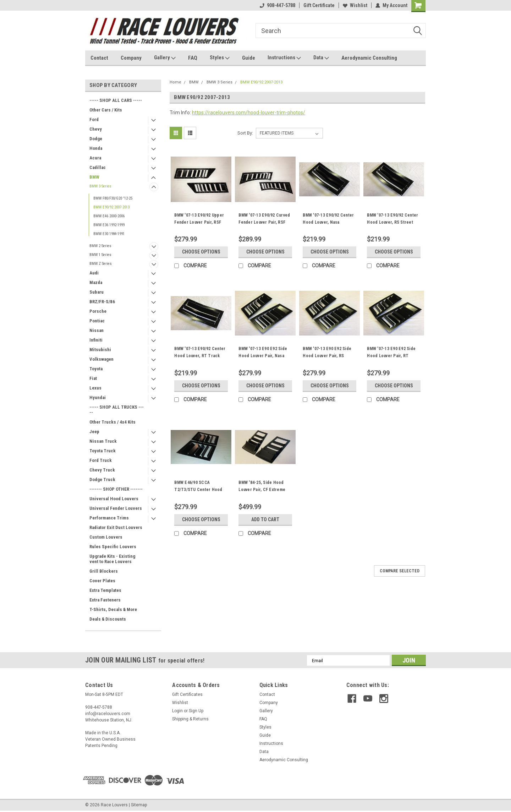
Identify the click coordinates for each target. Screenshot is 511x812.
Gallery (165, 58)
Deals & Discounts (108, 619)
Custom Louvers (106, 537)
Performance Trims (109, 518)
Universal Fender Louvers (116, 508)
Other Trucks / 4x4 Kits (112, 422)
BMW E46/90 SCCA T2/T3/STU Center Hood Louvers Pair (198, 490)
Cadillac (98, 167)
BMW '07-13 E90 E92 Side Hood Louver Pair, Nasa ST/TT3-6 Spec (263, 356)
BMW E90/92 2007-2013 (111, 207)
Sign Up (196, 711)
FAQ (193, 58)
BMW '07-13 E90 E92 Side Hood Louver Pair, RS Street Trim (327, 356)
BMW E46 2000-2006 (109, 216)
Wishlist (355, 5)
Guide (249, 58)
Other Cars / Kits (106, 110)
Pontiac (97, 321)
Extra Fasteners (105, 600)
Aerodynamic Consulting (369, 58)
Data (321, 58)
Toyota (96, 369)
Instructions (284, 58)
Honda (96, 148)
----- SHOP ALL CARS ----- (116, 100)
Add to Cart (265, 519)
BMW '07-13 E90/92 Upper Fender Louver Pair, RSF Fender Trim (199, 222)
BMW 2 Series (100, 246)
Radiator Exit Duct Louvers (116, 527)
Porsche (98, 311)
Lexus (95, 388)
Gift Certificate (319, 5)
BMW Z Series (101, 264)
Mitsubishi (100, 350)
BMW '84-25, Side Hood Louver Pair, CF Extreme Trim (262, 490)
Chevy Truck (102, 470)
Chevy (96, 129)
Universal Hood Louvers (114, 499)
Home (175, 82)
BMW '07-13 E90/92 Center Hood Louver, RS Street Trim (392, 222)
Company (131, 58)
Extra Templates (105, 590)
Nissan (97, 330)
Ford (94, 119)
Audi (94, 273)
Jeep (94, 432)
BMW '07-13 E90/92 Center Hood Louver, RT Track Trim (200, 356)
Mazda (96, 282)
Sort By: (245, 133)
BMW (94, 177)
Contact (99, 58)
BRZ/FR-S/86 (102, 302)
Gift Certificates (187, 694)
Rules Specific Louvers (113, 547)
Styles (220, 58)
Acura (95, 158)
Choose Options (201, 252)
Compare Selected (400, 571)
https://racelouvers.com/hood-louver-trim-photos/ (249, 113)
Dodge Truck (102, 479)
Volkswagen (101, 359)
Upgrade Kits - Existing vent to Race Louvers (112, 559)
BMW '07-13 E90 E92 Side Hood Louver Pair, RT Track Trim (391, 356)
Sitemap (139, 805)
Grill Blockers (104, 571)
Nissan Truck (103, 441)
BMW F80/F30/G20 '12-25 (113, 198)
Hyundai (98, 397)
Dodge (96, 139)
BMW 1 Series (100, 255)
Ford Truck (101, 460)
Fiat (93, 378)
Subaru (97, 292)
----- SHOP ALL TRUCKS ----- (117, 410)
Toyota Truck (103, 451)
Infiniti (96, 340)
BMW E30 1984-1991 (109, 234)
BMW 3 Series (100, 186)
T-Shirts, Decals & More (113, 609)
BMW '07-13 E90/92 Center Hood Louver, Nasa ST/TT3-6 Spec (328, 222)
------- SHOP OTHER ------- (116, 489)
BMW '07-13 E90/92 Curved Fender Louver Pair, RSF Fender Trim (264, 222)
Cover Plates (102, 581)
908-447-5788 (278, 5)
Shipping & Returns (190, 719)
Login (177, 711)
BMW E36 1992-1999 (109, 225)
